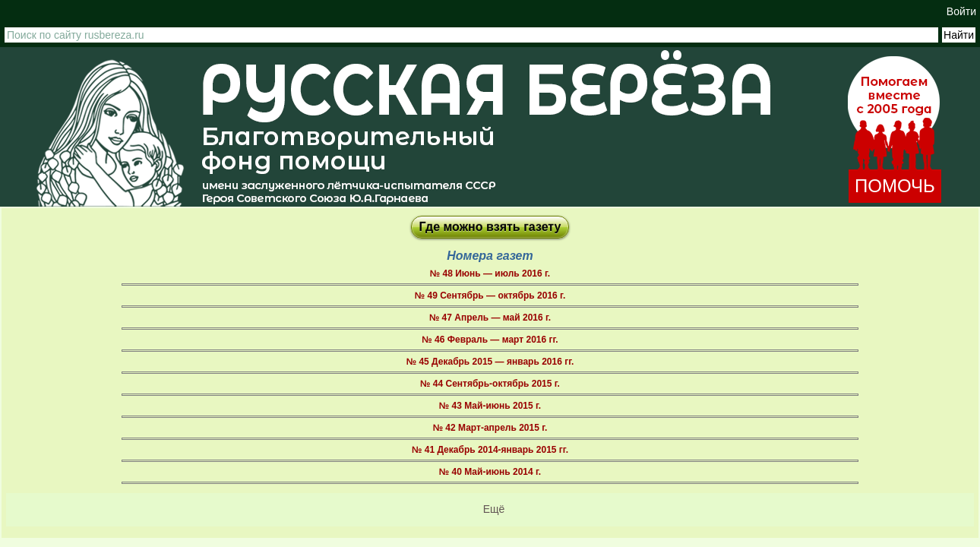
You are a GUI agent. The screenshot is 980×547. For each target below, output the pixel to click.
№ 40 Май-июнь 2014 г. (490, 472)
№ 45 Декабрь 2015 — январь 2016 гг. (490, 362)
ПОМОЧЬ (895, 186)
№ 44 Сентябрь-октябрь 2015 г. (490, 384)
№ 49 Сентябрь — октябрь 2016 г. (490, 296)
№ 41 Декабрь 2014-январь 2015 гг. (490, 450)
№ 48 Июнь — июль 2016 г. (490, 273)
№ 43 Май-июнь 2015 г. (490, 406)
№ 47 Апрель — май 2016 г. (490, 318)
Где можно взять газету (490, 227)
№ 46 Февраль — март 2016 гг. (490, 340)
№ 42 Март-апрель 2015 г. (490, 428)
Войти (961, 11)
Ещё (494, 509)
